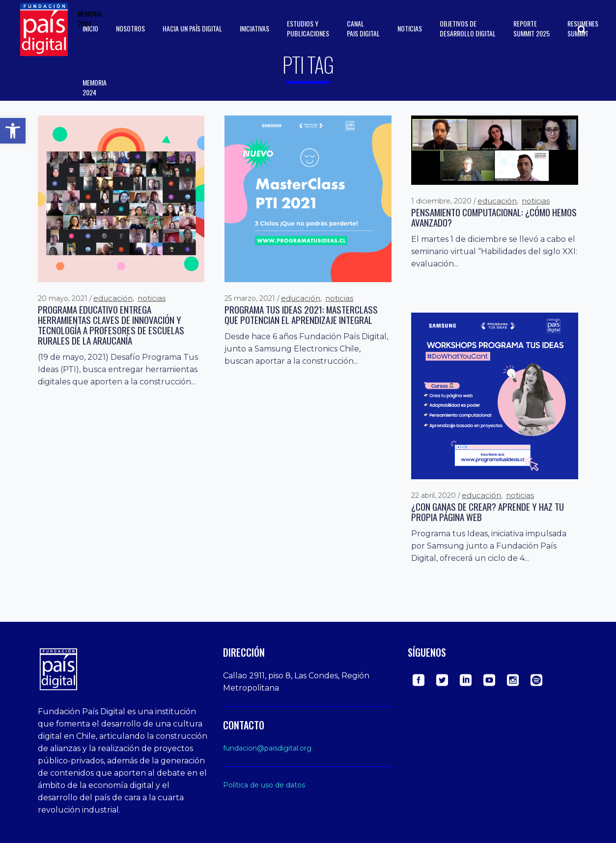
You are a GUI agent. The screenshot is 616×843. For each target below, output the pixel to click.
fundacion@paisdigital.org (267, 748)
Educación (113, 298)
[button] (13, 131)
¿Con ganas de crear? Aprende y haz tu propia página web (488, 512)
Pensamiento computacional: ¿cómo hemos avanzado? (494, 217)
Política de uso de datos (264, 785)
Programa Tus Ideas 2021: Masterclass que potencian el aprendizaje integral (301, 315)
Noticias (152, 298)
